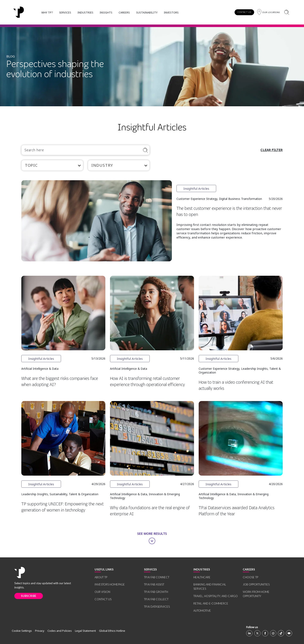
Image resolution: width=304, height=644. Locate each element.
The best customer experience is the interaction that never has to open (229, 211)
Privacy (40, 631)
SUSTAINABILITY (147, 12)
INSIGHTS (106, 12)
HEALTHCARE (202, 577)
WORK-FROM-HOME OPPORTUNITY (256, 594)
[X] (257, 633)
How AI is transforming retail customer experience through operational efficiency (147, 382)
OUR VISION (102, 592)
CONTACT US (244, 12)
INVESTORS (171, 12)
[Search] (287, 12)
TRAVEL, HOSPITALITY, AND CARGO (216, 596)
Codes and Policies (60, 631)
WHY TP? (47, 12)
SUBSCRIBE (29, 596)
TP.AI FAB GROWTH (156, 592)
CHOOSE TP (250, 577)
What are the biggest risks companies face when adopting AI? (60, 382)
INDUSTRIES (85, 12)
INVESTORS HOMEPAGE (110, 584)
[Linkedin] (249, 633)
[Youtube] (289, 633)
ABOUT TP (101, 577)
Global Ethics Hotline (112, 631)
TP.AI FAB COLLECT (156, 599)
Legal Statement (85, 631)
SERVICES (65, 12)
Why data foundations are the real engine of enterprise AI (150, 511)
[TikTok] (281, 633)
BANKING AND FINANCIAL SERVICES (210, 587)
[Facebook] (265, 633)
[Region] (268, 12)
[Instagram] (273, 633)
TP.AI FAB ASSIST (154, 584)
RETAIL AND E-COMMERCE (211, 603)
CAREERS (124, 12)
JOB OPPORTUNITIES (256, 584)
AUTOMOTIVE (202, 611)
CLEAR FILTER (272, 150)
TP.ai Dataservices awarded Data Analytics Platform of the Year (237, 511)
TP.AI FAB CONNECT (157, 577)
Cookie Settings (22, 631)
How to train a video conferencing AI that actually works (236, 385)
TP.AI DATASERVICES (157, 607)
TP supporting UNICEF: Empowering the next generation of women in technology (62, 507)
